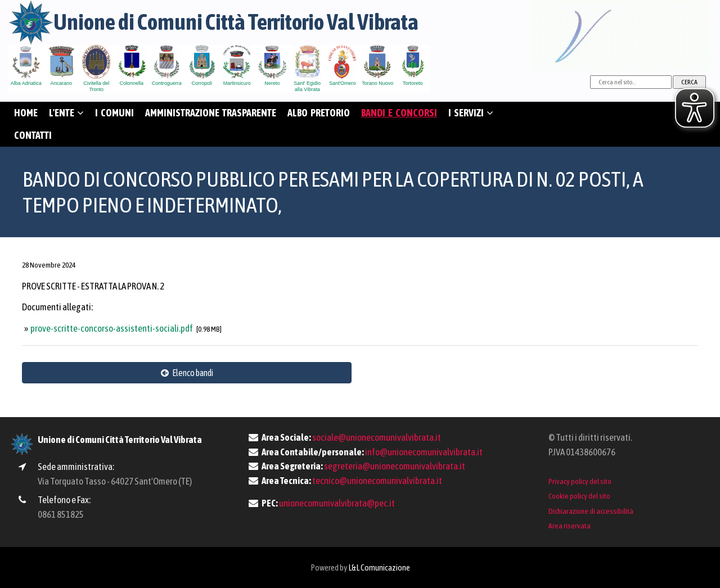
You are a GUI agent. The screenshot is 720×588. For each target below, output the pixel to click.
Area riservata (570, 526)
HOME (26, 113)
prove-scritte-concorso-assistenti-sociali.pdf (112, 328)
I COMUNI (114, 113)
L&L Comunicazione (379, 567)
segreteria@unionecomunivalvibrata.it (395, 466)
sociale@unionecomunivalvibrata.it (377, 437)
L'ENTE (66, 113)
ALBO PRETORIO (319, 113)
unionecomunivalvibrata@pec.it (337, 503)
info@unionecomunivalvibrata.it (424, 452)
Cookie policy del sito (579, 496)
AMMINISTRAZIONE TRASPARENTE (211, 113)
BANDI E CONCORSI (399, 113)
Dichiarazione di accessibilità (591, 511)
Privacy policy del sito (580, 481)
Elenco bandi (187, 373)
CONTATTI (33, 135)
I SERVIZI (471, 113)
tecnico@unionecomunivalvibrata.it (377, 481)
